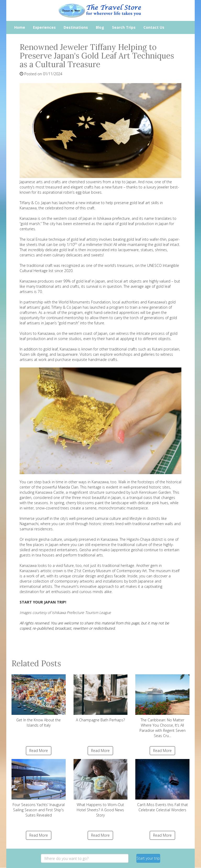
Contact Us (154, 27)
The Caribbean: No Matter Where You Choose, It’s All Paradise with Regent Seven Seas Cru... (162, 706)
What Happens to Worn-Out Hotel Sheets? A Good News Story (101, 788)
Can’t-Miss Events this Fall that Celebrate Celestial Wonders (162, 786)
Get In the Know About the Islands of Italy (39, 701)
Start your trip (148, 858)
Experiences (44, 27)
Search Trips (124, 27)
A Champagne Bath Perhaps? (101, 698)
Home (20, 27)
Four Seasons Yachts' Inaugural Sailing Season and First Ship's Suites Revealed (39, 788)
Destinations (76, 27)
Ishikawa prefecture (113, 218)
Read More (39, 751)
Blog (100, 27)
